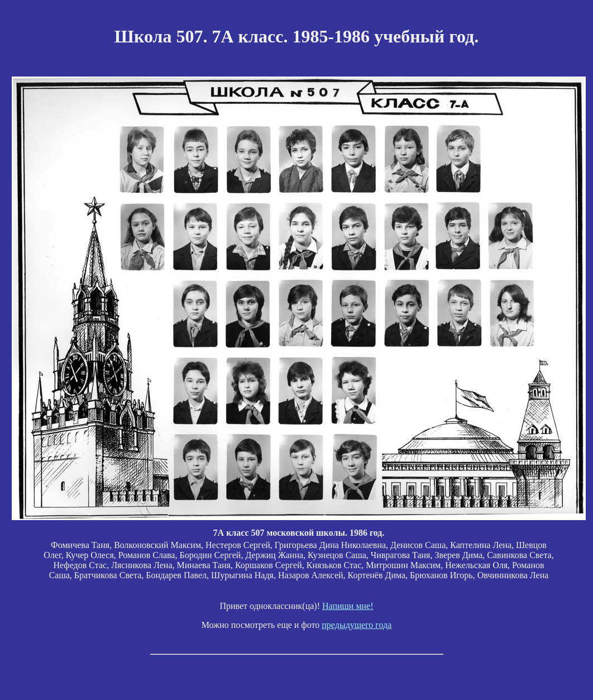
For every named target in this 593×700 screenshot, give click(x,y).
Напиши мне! (348, 606)
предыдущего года (357, 625)
